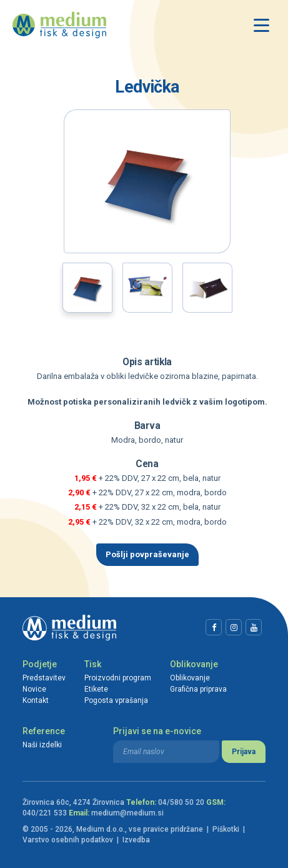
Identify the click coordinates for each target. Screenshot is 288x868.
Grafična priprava (198, 689)
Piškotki (226, 829)
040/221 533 (45, 813)
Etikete (96, 689)
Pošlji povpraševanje (147, 554)
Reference (44, 731)
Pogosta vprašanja (116, 700)
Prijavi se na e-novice (157, 731)
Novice (34, 689)
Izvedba (136, 840)
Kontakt (36, 700)
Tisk (93, 664)
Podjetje (40, 664)
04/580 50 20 (181, 802)
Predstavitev (44, 678)
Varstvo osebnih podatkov (68, 840)
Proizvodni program (118, 678)
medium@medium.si (127, 813)
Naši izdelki (42, 745)
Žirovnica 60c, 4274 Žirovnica (73, 802)
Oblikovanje (194, 664)
